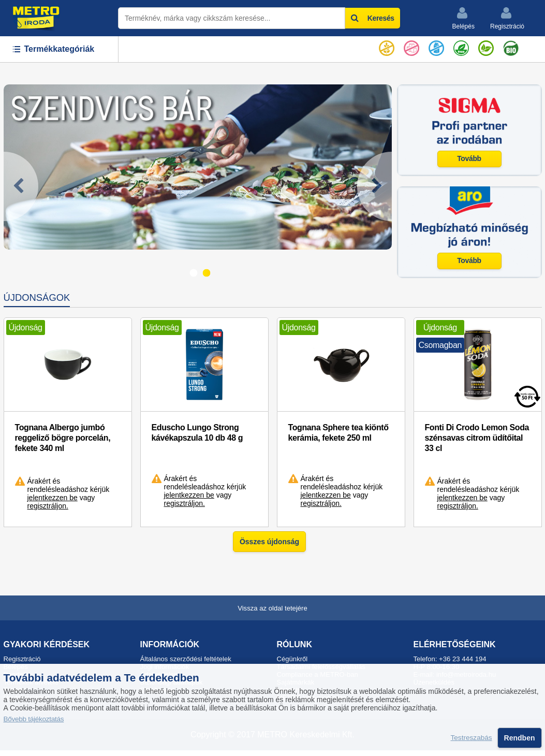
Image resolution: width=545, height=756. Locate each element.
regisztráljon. (48, 506)
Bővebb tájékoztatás (34, 719)
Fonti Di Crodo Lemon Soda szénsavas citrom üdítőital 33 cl (477, 438)
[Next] (374, 186)
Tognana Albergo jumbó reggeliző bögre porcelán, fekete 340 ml (63, 438)
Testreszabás (472, 738)
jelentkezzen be (53, 498)
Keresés (373, 18)
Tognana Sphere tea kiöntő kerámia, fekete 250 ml (338, 433)
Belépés (463, 18)
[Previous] (21, 186)
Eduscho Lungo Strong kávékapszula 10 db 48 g (197, 433)
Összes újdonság (269, 542)
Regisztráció (507, 18)
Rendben (520, 738)
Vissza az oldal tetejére (272, 608)
